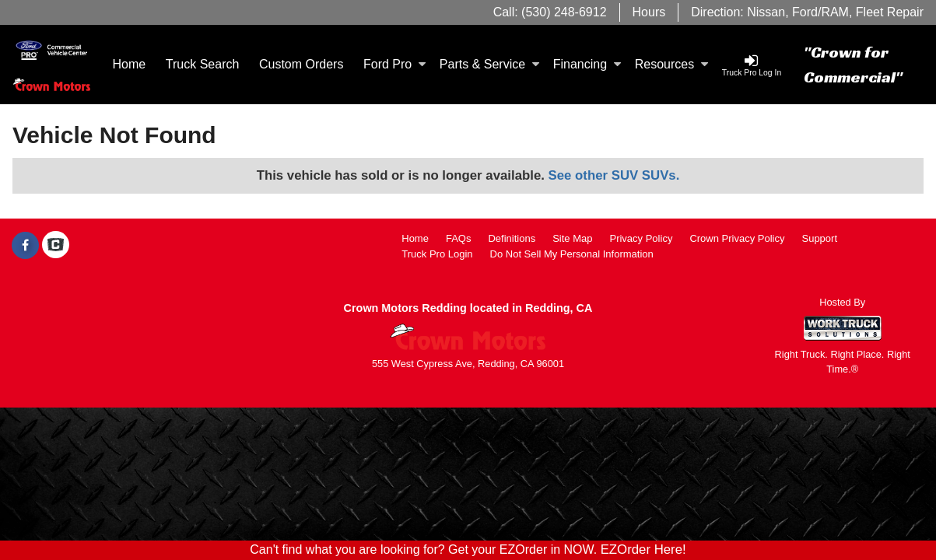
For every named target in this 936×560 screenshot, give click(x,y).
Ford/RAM (820, 12)
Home (130, 64)
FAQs (459, 238)
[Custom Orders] (301, 65)
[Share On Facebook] (25, 246)
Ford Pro (394, 64)
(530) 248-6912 (564, 12)
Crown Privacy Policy (737, 238)
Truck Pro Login (437, 254)
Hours (649, 12)
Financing (587, 64)
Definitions (512, 238)
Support (819, 238)
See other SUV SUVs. (614, 175)
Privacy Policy (641, 238)
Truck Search (203, 64)
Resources (671, 64)
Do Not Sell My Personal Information (572, 254)
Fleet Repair (890, 12)
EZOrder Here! (643, 549)
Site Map (572, 238)
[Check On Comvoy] (56, 246)
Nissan (766, 12)
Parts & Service (489, 64)
